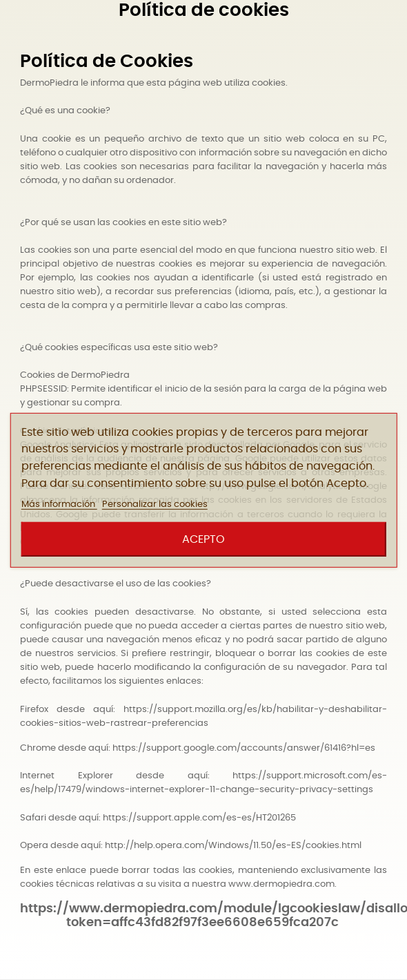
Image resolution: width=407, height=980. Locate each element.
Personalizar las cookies (155, 505)
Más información (59, 505)
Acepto (203, 539)
